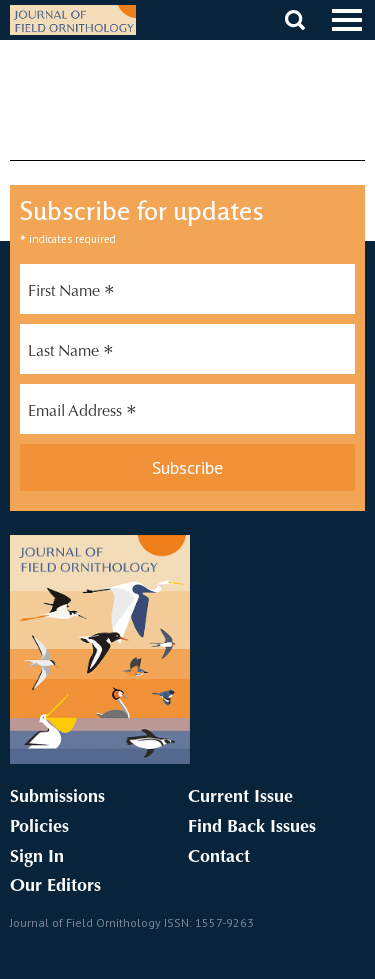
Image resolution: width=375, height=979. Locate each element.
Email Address (82, 414)
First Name (71, 294)
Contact (219, 858)
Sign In (37, 858)
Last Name (71, 354)
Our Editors (55, 887)
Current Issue (240, 798)
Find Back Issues (252, 828)
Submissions (57, 798)
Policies (39, 828)
